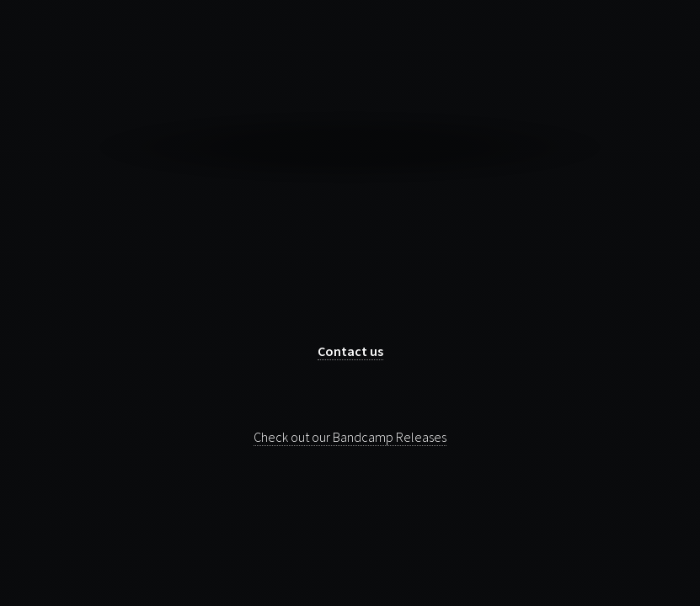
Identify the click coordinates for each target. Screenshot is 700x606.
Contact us (350, 351)
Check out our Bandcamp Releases (350, 437)
